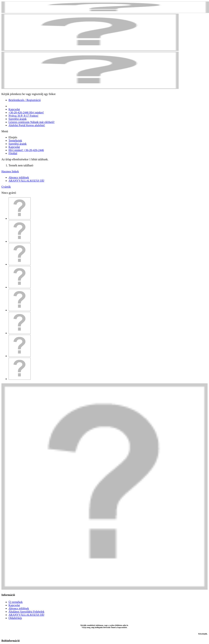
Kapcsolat (14, 147)
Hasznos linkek (10, 171)
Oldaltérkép (15, 618)
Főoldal (13, 153)
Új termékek (16, 602)
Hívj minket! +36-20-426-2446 (26, 150)
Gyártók (6, 187)
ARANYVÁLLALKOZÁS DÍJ (26, 181)
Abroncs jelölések (19, 177)
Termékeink (15, 141)
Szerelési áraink (18, 144)
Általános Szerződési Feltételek (26, 612)
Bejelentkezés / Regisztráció (25, 100)
